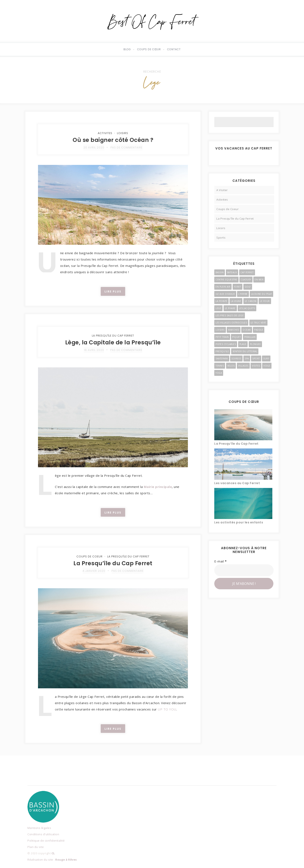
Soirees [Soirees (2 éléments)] (236, 359)
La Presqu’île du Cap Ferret (113, 563)
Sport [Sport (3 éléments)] (256, 359)
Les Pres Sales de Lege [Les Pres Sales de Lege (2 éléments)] (230, 315)
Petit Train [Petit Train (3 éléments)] (222, 337)
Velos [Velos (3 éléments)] (231, 366)
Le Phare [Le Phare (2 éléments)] (230, 308)
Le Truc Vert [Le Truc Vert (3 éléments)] (258, 323)
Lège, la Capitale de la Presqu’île (113, 342)
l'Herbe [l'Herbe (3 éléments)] (243, 294)
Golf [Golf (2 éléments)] (248, 287)
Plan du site (36, 847)
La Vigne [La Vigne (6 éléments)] (236, 301)
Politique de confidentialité (46, 841)
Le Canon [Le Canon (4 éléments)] (251, 301)
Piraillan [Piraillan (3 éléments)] (250, 337)
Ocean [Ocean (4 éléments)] (247, 330)
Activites (105, 133)
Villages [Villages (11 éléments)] (243, 366)
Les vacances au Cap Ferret (237, 483)
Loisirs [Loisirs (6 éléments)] (220, 330)
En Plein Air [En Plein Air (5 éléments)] (223, 287)
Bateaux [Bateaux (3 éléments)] (232, 272)
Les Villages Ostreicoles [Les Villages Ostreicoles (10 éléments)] (231, 323)
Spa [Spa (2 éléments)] (247, 359)
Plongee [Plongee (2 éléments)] (255, 344)
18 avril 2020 (93, 350)
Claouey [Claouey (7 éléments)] (246, 280)
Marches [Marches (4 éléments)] (234, 330)
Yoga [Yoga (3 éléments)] (219, 373)
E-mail (220, 561)
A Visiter (222, 190)
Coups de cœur (149, 49)
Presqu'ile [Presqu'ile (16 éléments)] (222, 351)
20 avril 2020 (93, 147)
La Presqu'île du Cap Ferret (113, 336)
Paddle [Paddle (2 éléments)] (259, 330)
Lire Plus (113, 291)
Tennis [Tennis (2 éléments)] (220, 366)
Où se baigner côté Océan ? (113, 140)
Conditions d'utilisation (43, 834)
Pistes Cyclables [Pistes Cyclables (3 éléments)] (226, 344)
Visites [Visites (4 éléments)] (256, 366)
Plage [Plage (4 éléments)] (243, 344)
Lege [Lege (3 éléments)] (218, 308)
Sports (221, 238)
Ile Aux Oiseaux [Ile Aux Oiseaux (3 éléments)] (225, 294)
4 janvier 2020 (93, 571)
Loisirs (123, 133)
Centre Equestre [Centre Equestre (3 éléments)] (226, 280)
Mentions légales (39, 828)
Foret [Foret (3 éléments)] (238, 287)
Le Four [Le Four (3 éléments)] (265, 301)
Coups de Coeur (88, 556)
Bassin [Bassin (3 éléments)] (220, 272)
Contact (174, 49)
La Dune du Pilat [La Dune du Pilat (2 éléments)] (261, 294)
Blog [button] (127, 49)
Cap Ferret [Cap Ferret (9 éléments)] (247, 272)
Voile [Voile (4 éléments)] (267, 366)
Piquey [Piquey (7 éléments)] (236, 337)
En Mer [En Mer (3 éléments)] (259, 280)
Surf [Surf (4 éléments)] (266, 359)
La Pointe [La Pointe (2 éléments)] (221, 301)
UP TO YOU (167, 709)
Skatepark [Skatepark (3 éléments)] (222, 359)
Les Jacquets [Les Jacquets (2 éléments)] (247, 308)
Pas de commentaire (127, 147)
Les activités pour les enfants (239, 522)
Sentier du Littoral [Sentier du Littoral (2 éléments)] (245, 351)
